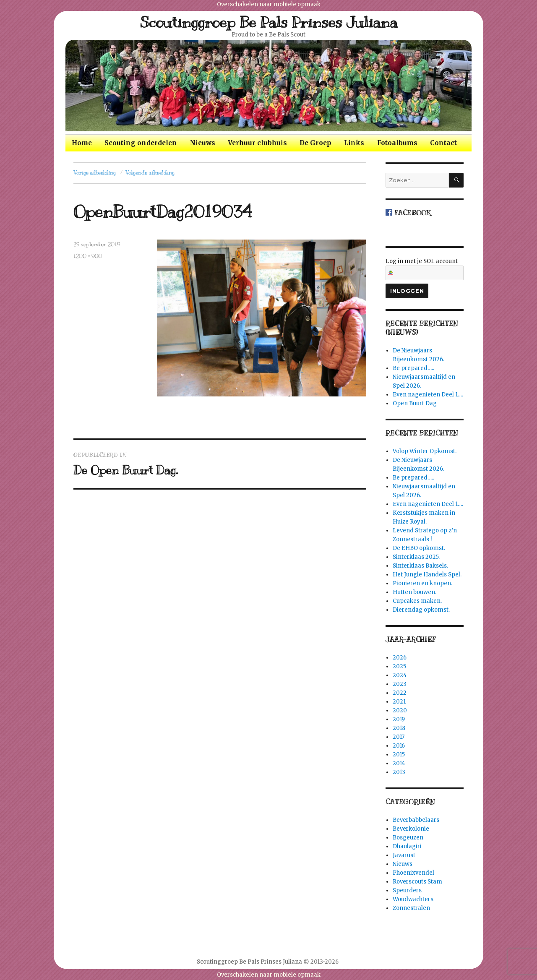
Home (82, 143)
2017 (399, 737)
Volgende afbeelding (150, 173)
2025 (399, 666)
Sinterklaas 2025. (416, 557)
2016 (399, 746)
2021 (399, 702)
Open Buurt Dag (415, 403)
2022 (400, 693)
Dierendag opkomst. (421, 610)
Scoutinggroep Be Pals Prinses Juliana (269, 22)
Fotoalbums (397, 143)
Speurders (407, 890)
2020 (400, 710)
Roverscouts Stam (417, 882)
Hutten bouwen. (414, 592)
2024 (400, 675)
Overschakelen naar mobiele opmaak (269, 4)
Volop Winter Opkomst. (425, 451)
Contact (443, 143)
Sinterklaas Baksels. (420, 566)
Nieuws (203, 143)
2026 (400, 658)
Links (354, 143)
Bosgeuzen (408, 838)
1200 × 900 (88, 256)
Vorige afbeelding (95, 173)
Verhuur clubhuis (257, 143)
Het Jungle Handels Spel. (427, 575)
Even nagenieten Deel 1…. (428, 395)
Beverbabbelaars (416, 820)
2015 (399, 755)
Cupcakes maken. (417, 601)
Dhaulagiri (407, 846)
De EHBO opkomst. (419, 548)
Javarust (404, 855)
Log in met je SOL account (425, 269)
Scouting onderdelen (141, 143)
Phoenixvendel (413, 873)
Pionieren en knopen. (422, 583)
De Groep (315, 143)
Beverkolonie (411, 829)
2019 (399, 719)
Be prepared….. (413, 368)
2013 (399, 772)
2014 (399, 763)
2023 (400, 684)
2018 (399, 728)
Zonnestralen (411, 908)
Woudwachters (413, 899)
